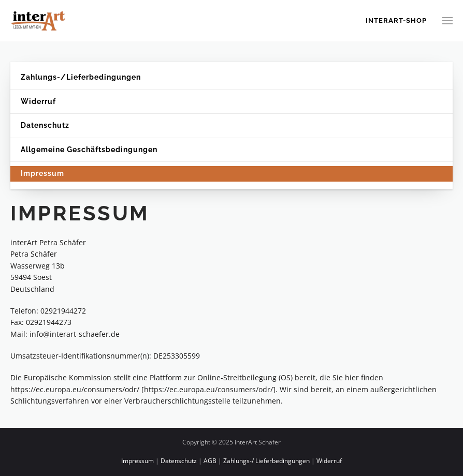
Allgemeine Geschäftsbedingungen (89, 150)
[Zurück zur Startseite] (39, 21)
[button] (447, 21)
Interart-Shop (396, 20)
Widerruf (38, 101)
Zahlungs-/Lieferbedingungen (81, 77)
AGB (210, 461)
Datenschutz (45, 125)
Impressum (42, 173)
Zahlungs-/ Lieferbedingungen (266, 461)
